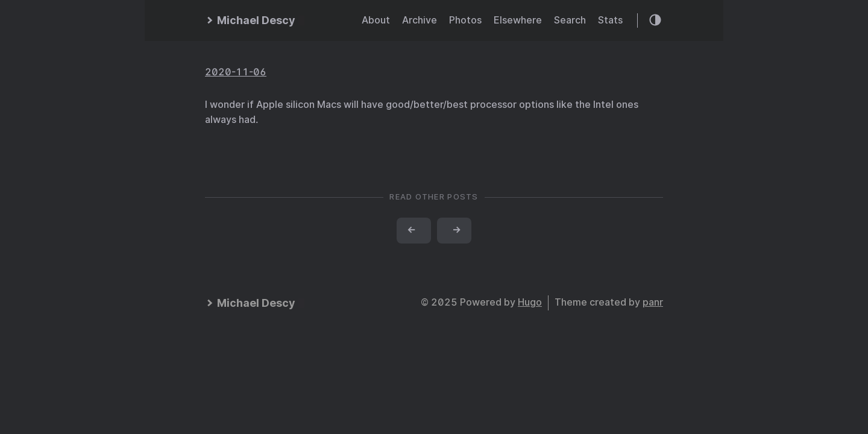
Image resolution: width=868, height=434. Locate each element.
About (376, 20)
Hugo (530, 302)
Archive (420, 20)
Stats (610, 20)
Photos (465, 20)
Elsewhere (518, 20)
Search (570, 20)
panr (653, 302)
